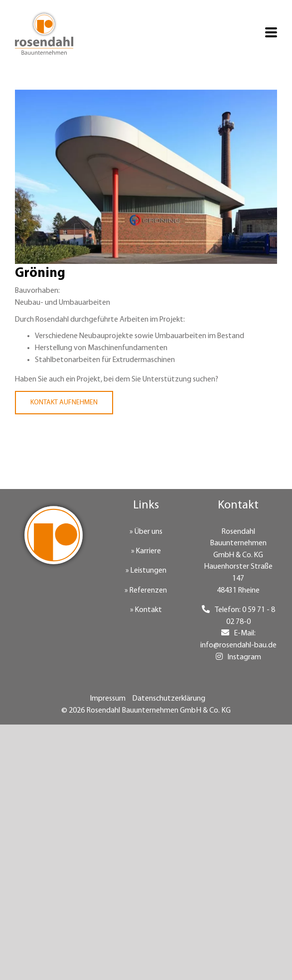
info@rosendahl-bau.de (238, 645)
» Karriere (146, 551)
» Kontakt (146, 610)
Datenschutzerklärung (169, 699)
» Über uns (146, 532)
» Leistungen (146, 571)
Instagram (244, 657)
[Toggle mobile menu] (271, 33)
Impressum (108, 699)
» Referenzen (146, 591)
